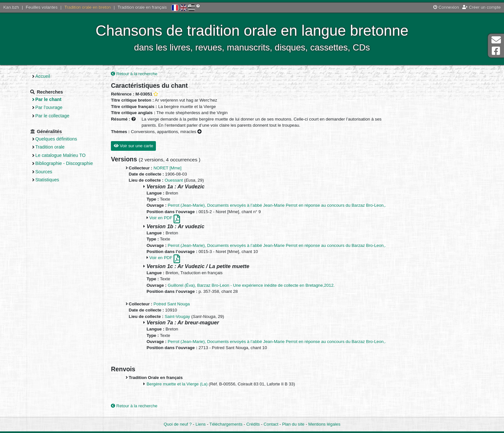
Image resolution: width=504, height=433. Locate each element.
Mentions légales (324, 424)
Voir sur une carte (151, 146)
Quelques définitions (76, 139)
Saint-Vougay (195, 317)
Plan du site (293, 424)
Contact (271, 424)
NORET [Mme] (185, 169)
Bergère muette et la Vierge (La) (195, 385)
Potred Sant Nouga (189, 305)
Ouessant (191, 181)
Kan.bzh (11, 7)
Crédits (253, 424)
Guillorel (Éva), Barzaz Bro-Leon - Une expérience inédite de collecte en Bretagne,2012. (269, 286)
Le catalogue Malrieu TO (80, 155)
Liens (201, 424)
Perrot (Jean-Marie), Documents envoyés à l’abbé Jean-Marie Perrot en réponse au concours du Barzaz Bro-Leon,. (295, 206)
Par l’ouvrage (68, 107)
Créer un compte (482, 7)
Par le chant (68, 99)
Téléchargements (226, 424)
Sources (63, 172)
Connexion (446, 7)
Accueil (62, 76)
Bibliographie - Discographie (83, 163)
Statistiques (67, 180)
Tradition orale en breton (87, 7)
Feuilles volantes (42, 7)
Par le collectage (72, 116)
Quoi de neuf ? (178, 424)
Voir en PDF (182, 219)
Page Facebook (496, 51)
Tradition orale (69, 147)
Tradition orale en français (142, 7)
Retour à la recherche (152, 74)
